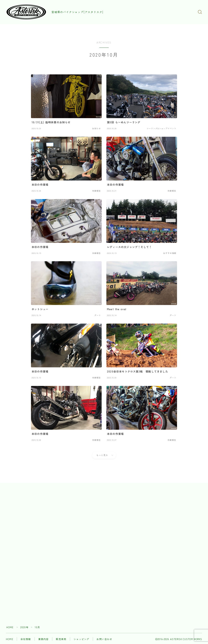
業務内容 (44, 640)
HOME (10, 628)
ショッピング (81, 640)
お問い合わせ (104, 640)
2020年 (24, 628)
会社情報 (26, 640)
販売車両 (61, 640)
